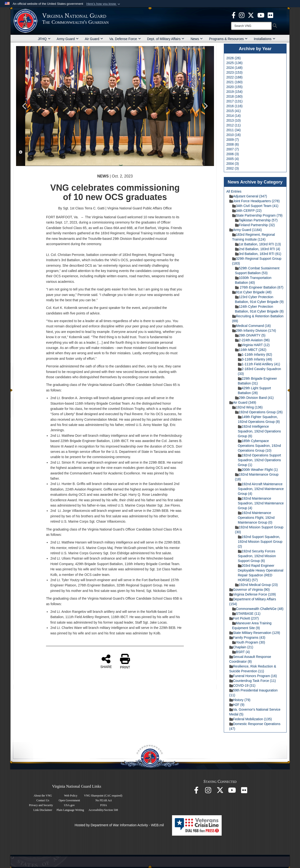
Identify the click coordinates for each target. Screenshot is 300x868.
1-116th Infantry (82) (255, 354)
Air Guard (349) (243, 402)
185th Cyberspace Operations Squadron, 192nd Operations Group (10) (260, 446)
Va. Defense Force (125, 39)
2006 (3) (233, 154)
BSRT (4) (241, 652)
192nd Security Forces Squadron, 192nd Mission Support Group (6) (257, 556)
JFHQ (44, 39)
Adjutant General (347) (248, 196)
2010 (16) (234, 135)
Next (206, 106)
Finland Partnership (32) (255, 225)
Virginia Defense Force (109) (253, 594)
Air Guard (94, 39)
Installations (265, 39)
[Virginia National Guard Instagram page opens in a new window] (242, 15)
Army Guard (68, 39)
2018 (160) (235, 96)
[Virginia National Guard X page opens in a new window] (251, 15)
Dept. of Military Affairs (166, 39)
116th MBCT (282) (251, 350)
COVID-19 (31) (242, 685)
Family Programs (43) (247, 638)
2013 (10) (234, 120)
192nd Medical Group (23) (257, 585)
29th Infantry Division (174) (254, 331)
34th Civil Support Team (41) (255, 206)
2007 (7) (233, 149)
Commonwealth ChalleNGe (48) (258, 609)
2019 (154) (235, 92)
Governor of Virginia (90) (250, 590)
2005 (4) (233, 159)
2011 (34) (234, 130)
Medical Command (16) (252, 326)
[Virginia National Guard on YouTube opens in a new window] (261, 15)
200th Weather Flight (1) (258, 470)
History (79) (240, 700)
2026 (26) (234, 58)
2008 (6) (233, 144)
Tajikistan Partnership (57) (256, 220)
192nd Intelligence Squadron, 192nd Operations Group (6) (260, 431)
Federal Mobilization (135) (251, 719)
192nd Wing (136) (247, 407)
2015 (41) (234, 111)
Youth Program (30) (249, 642)
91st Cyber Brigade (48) (252, 292)
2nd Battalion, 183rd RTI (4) (258, 249)
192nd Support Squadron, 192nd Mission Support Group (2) (260, 542)
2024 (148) (235, 68)
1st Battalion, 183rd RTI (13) (258, 244)
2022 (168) (235, 77)
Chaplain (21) (241, 647)
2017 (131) (235, 101)
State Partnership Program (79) (257, 215)
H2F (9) (237, 705)
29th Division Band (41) (254, 398)
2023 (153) (235, 72)
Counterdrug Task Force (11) (253, 681)
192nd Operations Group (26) (259, 412)
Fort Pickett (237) (244, 618)
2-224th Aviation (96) (252, 340)
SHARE (106, 661)
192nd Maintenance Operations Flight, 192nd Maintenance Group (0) (256, 518)
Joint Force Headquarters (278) (255, 201)
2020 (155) (235, 87)
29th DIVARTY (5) (250, 335)
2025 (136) (235, 63)
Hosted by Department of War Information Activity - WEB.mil (119, 825)
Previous (24, 106)
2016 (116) (235, 106)
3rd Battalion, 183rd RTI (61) (258, 254)
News (197, 39)
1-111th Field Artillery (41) (259, 364)
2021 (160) (235, 82)
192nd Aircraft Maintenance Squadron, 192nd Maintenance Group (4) (261, 489)
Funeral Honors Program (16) (253, 676)
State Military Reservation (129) (255, 633)
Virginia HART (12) (254, 345)
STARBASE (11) (246, 614)
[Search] (251, 26)
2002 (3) (233, 168)
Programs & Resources (228, 39)
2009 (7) (233, 140)
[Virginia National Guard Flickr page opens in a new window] (270, 15)
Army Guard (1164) (246, 230)
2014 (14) (234, 116)
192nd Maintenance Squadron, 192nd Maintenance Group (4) (261, 503)
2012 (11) (234, 125)
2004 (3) (233, 164)
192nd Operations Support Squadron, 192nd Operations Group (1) (260, 460)
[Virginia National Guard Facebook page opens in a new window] (234, 15)
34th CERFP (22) (247, 211)
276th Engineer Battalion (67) (259, 287)
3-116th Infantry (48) (255, 359)
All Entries (234, 191)
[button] (104, 4)
